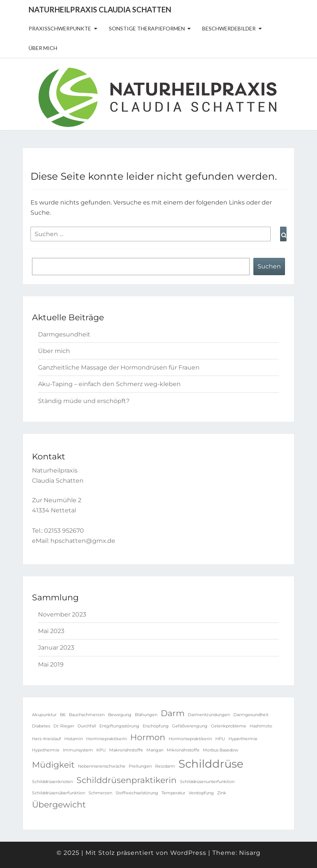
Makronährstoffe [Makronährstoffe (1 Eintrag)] (126, 750)
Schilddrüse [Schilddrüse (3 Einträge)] (211, 764)
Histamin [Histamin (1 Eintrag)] (74, 739)
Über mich (43, 48)
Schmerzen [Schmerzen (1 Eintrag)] (100, 793)
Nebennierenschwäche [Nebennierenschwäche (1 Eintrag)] (102, 766)
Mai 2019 (51, 664)
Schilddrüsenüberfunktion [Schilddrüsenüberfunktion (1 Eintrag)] (59, 793)
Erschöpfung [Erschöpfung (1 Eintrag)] (156, 726)
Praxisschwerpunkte (60, 28)
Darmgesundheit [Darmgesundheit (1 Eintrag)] (251, 715)
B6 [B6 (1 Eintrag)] (63, 715)
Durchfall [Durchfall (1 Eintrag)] (87, 726)
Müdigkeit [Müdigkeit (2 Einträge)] (53, 765)
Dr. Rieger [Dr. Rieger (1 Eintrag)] (64, 726)
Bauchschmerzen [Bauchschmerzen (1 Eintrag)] (87, 715)
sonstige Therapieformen (147, 28)
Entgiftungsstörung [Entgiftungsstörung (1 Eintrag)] (119, 726)
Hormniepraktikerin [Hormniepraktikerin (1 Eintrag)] (107, 739)
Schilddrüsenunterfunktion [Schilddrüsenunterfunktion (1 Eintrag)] (207, 782)
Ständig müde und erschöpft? (84, 401)
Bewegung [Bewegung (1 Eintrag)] (120, 715)
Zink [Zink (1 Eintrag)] (222, 793)
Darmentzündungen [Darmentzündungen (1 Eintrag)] (209, 715)
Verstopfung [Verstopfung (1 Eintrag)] (201, 793)
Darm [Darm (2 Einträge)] (173, 713)
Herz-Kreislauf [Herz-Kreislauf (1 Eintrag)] (46, 739)
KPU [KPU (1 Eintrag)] (101, 750)
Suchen (269, 266)
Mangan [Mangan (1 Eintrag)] (155, 750)
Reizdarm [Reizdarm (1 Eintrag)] (165, 766)
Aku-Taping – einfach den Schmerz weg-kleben (109, 384)
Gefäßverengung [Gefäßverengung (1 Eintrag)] (190, 726)
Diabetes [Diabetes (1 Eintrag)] (41, 726)
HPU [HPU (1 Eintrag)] (220, 739)
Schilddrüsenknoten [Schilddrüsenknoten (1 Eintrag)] (53, 782)
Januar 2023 (56, 648)
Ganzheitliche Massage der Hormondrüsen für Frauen (119, 367)
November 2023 (62, 614)
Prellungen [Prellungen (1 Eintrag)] (140, 766)
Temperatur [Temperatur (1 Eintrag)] (173, 793)
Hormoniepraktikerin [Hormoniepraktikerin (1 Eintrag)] (190, 739)
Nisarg (250, 853)
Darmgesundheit (64, 334)
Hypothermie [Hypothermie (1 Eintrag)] (46, 750)
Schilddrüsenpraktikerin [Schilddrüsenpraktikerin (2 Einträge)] (126, 780)
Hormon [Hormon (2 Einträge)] (148, 737)
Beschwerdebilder (229, 28)
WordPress (188, 853)
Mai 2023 (51, 631)
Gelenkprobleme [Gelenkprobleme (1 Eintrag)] (229, 726)
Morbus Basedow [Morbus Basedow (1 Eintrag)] (221, 750)
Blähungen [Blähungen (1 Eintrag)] (146, 715)
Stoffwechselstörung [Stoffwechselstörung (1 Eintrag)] (137, 793)
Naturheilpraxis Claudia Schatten (100, 9)
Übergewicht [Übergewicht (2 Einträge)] (59, 804)
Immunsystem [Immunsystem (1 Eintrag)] (78, 750)
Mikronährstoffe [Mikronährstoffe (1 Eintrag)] (183, 750)
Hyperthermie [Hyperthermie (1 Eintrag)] (243, 739)
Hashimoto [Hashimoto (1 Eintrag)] (261, 726)
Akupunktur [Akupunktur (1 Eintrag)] (44, 715)
